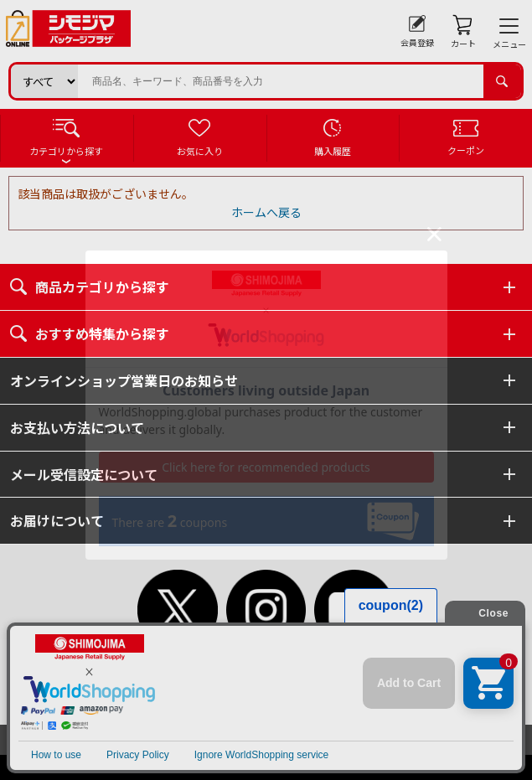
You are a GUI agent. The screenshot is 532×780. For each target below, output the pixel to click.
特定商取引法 (287, 697)
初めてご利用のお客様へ (217, 680)
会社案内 (354, 697)
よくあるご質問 (173, 713)
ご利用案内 (315, 680)
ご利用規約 (383, 680)
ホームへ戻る (266, 212)
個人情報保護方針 (199, 697)
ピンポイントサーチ (349, 713)
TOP (134, 680)
